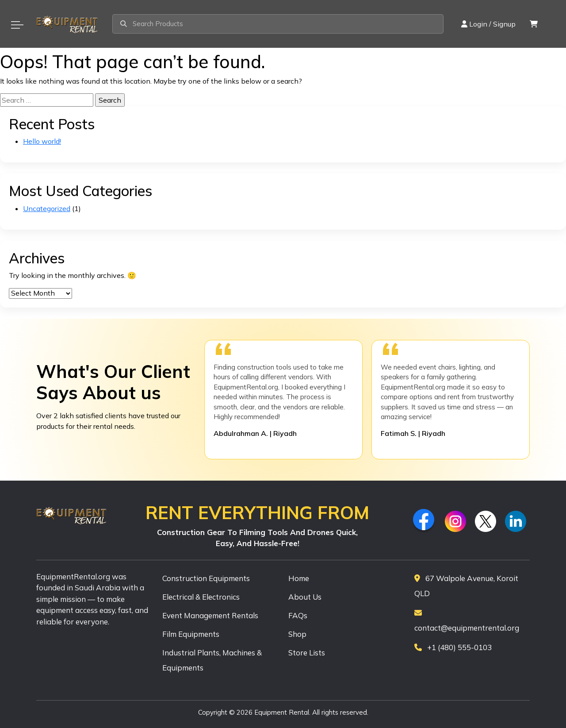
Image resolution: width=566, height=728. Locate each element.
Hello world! (42, 141)
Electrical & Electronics (201, 597)
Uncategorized (47, 208)
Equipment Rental (282, 712)
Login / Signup (488, 24)
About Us (305, 597)
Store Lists (307, 653)
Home (299, 578)
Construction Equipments (206, 578)
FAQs (298, 615)
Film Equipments (191, 634)
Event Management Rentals (210, 615)
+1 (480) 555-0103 (453, 647)
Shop (297, 634)
